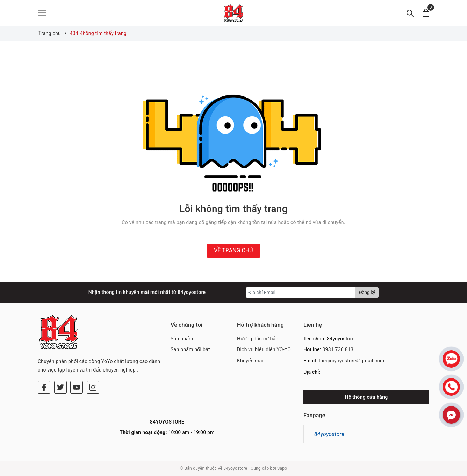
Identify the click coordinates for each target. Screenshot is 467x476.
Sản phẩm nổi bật (190, 350)
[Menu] (42, 13)
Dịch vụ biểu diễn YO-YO (264, 350)
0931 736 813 (338, 350)
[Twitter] (60, 359)
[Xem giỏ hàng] (426, 13)
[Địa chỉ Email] (301, 293)
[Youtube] (77, 359)
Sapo (282, 469)
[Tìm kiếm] (410, 13)
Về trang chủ (233, 251)
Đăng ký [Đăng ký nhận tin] (367, 293)
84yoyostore (329, 435)
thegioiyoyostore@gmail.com (352, 361)
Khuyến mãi (250, 361)
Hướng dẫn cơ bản (258, 339)
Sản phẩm (182, 339)
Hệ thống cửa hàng (367, 397)
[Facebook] (44, 359)
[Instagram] (93, 359)
